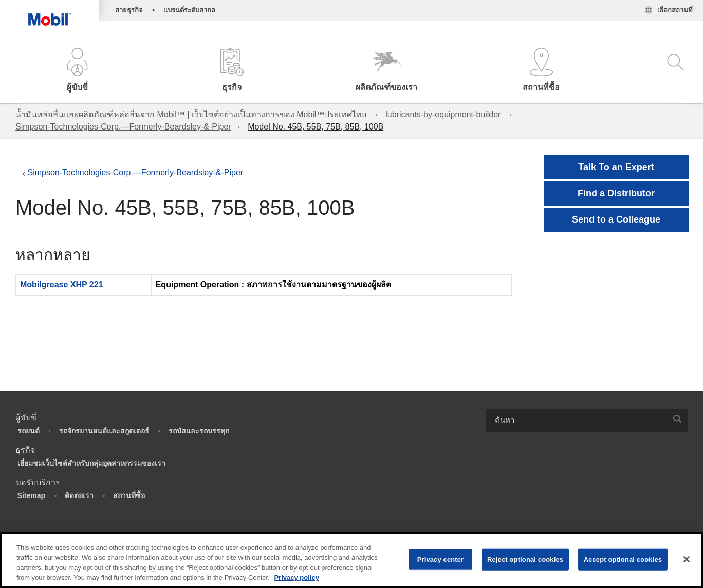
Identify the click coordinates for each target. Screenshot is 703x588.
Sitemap (31, 495)
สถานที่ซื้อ (129, 495)
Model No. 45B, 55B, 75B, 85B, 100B (316, 127)
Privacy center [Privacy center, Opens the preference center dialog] (441, 559)
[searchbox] (577, 420)
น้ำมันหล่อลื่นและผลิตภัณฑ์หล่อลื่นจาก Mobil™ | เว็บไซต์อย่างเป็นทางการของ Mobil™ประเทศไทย (191, 114)
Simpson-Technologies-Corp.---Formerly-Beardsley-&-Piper (123, 127)
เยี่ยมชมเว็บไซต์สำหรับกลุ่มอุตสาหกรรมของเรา (91, 463)
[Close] (687, 559)
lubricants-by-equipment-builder (443, 114)
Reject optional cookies (525, 559)
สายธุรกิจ (129, 10)
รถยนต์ (29, 431)
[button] (77, 71)
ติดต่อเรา (79, 495)
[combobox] (587, 420)
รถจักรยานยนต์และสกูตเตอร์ (104, 431)
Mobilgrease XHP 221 (62, 284)
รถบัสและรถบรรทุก (199, 431)
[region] (351, 560)
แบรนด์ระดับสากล (189, 10)
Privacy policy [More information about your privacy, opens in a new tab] (296, 577)
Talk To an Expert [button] (616, 167)
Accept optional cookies (623, 559)
